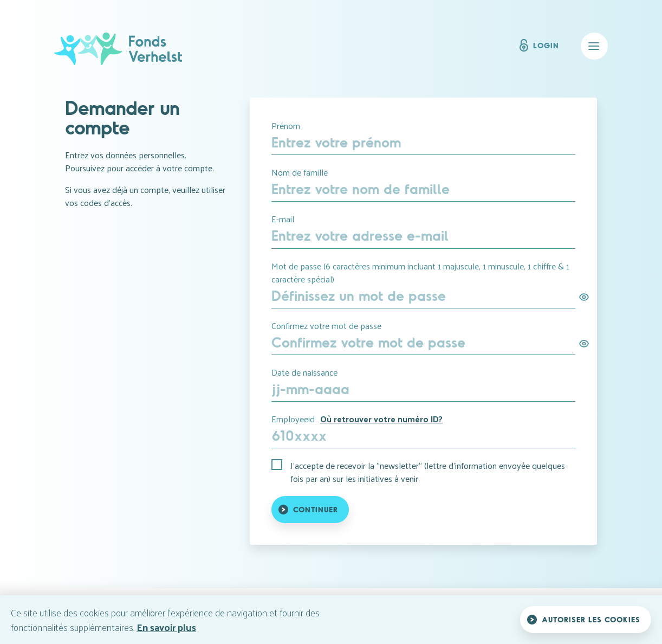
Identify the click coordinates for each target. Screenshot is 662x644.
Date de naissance (304, 372)
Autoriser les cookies (591, 619)
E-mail (283, 219)
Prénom (286, 126)
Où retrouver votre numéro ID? (381, 419)
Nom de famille (300, 172)
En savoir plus (166, 627)
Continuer (316, 509)
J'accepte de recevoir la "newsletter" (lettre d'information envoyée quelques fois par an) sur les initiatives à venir (428, 472)
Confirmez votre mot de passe (326, 326)
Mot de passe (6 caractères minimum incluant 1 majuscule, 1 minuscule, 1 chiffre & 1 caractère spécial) (420, 273)
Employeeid (357, 419)
